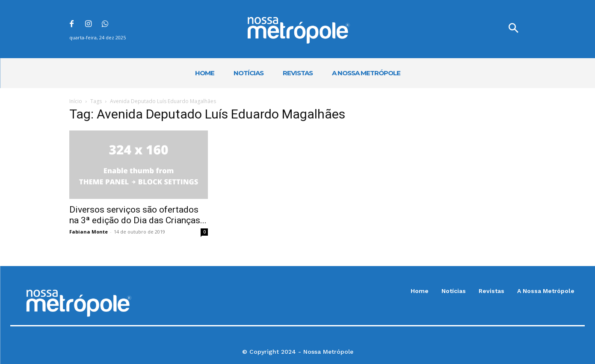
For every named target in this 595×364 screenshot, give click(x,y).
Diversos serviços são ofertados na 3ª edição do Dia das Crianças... (138, 215)
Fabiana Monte (89, 232)
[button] (513, 29)
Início (76, 101)
